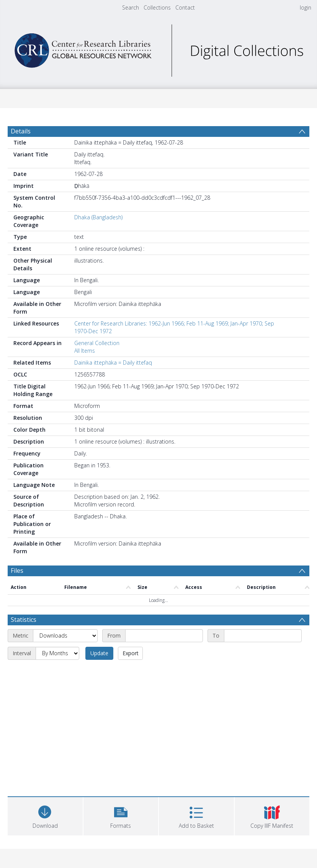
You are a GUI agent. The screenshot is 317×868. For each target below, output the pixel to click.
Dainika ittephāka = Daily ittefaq (113, 362)
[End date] (263, 636)
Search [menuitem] (131, 7)
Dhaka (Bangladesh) (98, 217)
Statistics (24, 620)
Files (17, 570)
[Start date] (164, 636)
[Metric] (65, 636)
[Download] (45, 815)
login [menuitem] (306, 7)
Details (21, 131)
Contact (185, 7)
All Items (85, 351)
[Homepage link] (158, 48)
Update (99, 653)
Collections (157, 7)
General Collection (97, 343)
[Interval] (57, 653)
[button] (121, 815)
